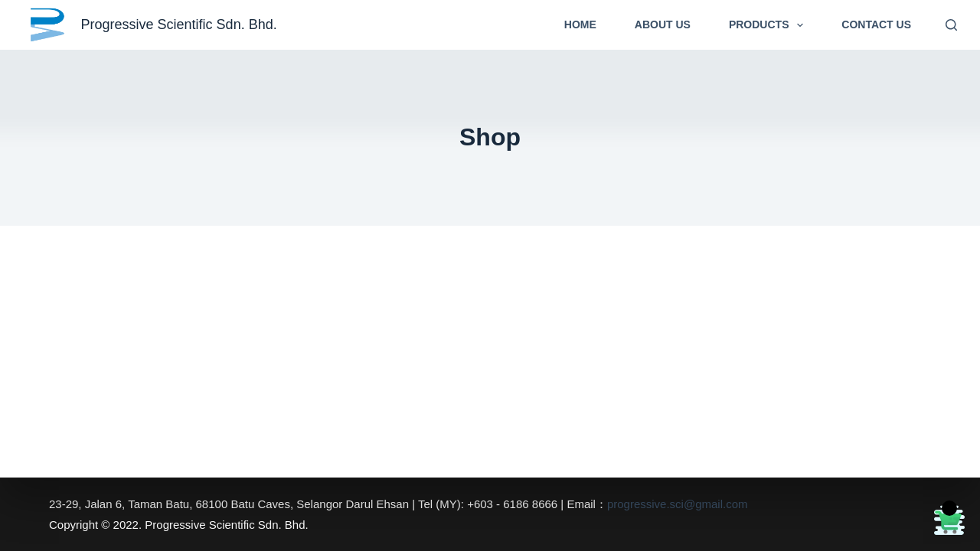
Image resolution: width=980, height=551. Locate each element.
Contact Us (876, 24)
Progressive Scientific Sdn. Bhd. (179, 24)
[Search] (951, 25)
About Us (663, 24)
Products (769, 25)
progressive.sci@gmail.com (678, 504)
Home (580, 24)
